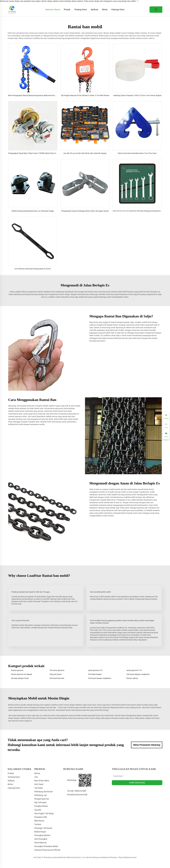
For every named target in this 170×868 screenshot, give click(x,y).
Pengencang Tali (42, 799)
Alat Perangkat (41, 839)
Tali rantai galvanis (57, 670)
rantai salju (115, 335)
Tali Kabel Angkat (95, 674)
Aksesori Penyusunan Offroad (47, 850)
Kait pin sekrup (132, 678)
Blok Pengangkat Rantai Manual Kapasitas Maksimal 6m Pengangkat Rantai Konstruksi (44, 95)
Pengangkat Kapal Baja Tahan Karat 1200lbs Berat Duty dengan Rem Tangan (40, 153)
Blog (121, 857)
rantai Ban (65, 297)
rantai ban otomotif (47, 710)
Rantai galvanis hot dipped (22, 674)
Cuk (36, 777)
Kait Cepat (39, 784)
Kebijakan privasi (130, 857)
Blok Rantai (39, 821)
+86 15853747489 (78, 791)
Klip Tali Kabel (40, 802)
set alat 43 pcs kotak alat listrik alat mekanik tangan (85, 153)
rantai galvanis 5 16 (134, 670)
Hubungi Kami (118, 10)
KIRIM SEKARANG (137, 783)
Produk (67, 10)
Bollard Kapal (40, 832)
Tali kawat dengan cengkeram (138, 674)
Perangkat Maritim (42, 835)
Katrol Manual (40, 843)
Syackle (38, 810)
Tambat (38, 824)
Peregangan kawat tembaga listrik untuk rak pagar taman (85, 211)
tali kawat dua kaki (57, 678)
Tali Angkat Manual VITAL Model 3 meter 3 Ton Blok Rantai (85, 95)
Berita (105, 10)
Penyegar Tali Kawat (43, 828)
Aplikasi (95, 10)
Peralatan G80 (41, 817)
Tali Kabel (39, 788)
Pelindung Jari (41, 795)
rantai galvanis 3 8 (95, 670)
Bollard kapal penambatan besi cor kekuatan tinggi (33, 211)
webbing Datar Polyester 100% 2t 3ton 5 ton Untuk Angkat (137, 95)
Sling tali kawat (56, 674)
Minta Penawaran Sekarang (147, 745)
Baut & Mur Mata (42, 781)
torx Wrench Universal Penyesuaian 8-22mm (33, 269)
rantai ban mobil (51, 411)
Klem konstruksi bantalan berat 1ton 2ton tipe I (137, 153)
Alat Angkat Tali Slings (44, 813)
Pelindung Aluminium (44, 792)
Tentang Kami (81, 10)
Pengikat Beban (41, 806)
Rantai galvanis (17, 670)
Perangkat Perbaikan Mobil (46, 846)
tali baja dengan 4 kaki (20, 678)
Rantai (78, 33)
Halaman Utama (53, 10)
